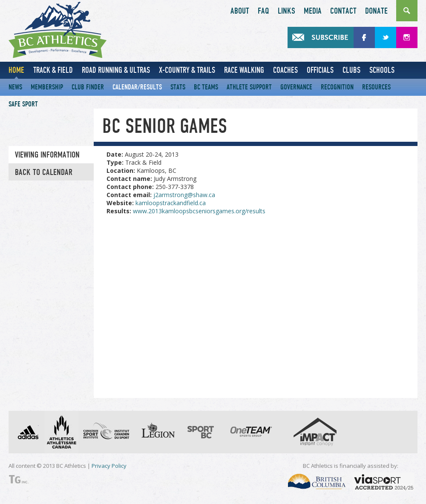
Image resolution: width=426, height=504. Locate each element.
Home (16, 70)
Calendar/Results (137, 87)
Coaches (285, 70)
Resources (376, 87)
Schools (382, 70)
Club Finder (88, 87)
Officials (320, 70)
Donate (376, 11)
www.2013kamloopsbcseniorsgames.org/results (199, 211)
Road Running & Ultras (116, 70)
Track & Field (53, 70)
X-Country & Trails (187, 70)
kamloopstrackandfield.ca (171, 203)
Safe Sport (23, 104)
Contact (343, 11)
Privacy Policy (109, 466)
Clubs (351, 70)
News (15, 87)
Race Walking (244, 70)
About (240, 11)
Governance (296, 87)
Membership (47, 87)
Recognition (337, 87)
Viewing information (47, 155)
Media (313, 11)
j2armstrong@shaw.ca (184, 195)
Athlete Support (249, 87)
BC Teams (206, 87)
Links (286, 11)
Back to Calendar (44, 172)
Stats (178, 87)
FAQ (263, 11)
